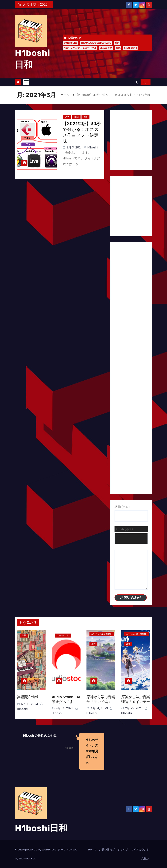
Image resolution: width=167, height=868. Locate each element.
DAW (67, 117)
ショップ (123, 850)
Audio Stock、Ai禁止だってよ (66, 699)
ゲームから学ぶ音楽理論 (101, 635)
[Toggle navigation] (26, 82)
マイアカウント (140, 850)
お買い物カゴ (107, 850)
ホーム (65, 95)
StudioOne (130, 48)
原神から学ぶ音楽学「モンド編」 (101, 699)
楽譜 (24, 635)
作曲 (85, 117)
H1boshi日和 (41, 828)
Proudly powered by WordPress (36, 850)
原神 (93, 644)
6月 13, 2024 (30, 704)
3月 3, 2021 (74, 147)
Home (92, 850)
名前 (122, 507)
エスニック (106, 48)
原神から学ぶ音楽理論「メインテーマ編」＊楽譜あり (136, 702)
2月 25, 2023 (134, 708)
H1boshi (91, 147)
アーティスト (63, 635)
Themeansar (27, 859)
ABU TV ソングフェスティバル (80, 48)
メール (124, 529)
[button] (136, 82)
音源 (118, 48)
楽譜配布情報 (28, 697)
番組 (117, 43)
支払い (145, 859)
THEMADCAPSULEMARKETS (96, 43)
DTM (76, 117)
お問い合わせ (131, 598)
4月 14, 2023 (65, 708)
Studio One (70, 43)
